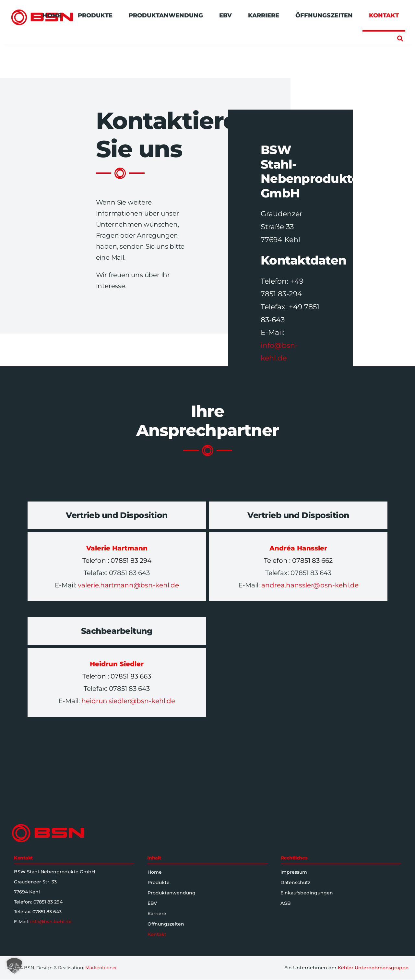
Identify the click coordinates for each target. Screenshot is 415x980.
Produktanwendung (172, 893)
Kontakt (157, 934)
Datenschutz (295, 882)
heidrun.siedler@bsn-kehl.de (127, 701)
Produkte (159, 882)
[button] (400, 35)
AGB (286, 903)
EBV (153, 903)
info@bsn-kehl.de (51, 922)
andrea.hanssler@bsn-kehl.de (309, 585)
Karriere (157, 914)
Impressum (294, 872)
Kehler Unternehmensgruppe (373, 968)
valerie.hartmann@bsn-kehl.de (128, 585)
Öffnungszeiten (166, 924)
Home (155, 872)
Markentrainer (101, 968)
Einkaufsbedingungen (307, 893)
